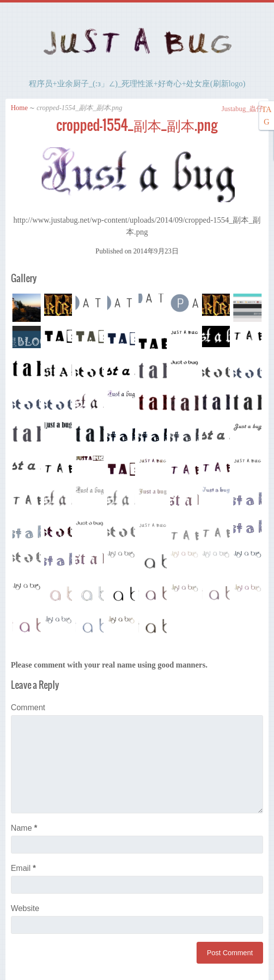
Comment (28, 707)
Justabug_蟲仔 (238, 109)
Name (24, 828)
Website (25, 908)
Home (19, 108)
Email (24, 868)
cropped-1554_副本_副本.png (137, 125)
